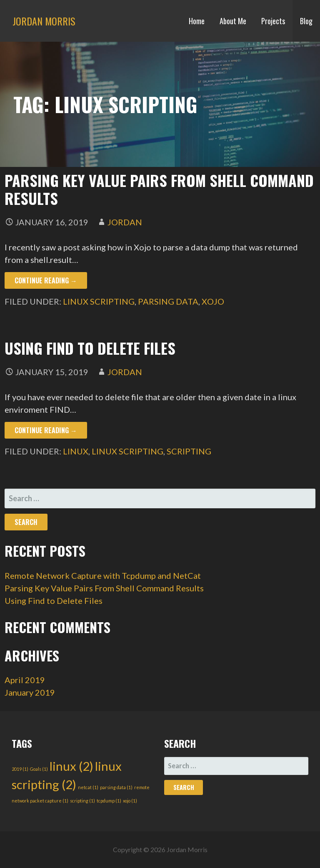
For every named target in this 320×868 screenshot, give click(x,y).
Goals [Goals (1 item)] (39, 769)
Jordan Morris (44, 21)
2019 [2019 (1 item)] (20, 769)
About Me (233, 21)
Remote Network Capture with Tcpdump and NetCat (103, 575)
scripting (189, 451)
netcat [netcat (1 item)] (88, 787)
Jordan (125, 222)
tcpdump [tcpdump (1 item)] (109, 801)
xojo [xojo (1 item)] (130, 801)
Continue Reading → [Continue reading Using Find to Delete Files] (46, 430)
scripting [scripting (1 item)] (82, 801)
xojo (213, 301)
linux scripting (99, 301)
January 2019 (30, 692)
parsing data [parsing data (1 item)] (116, 787)
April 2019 (25, 680)
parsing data (168, 301)
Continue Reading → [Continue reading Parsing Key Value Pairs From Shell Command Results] (46, 280)
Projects (273, 21)
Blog (306, 21)
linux (76, 451)
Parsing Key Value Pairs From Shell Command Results (159, 189)
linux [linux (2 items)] (71, 766)
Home (197, 21)
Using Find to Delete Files (90, 348)
